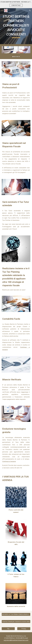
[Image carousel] (16, 52)
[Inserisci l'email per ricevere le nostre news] (16, 622)
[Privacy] (24, 629)
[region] (16, 4)
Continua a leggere (9, 461)
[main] (16, 26)
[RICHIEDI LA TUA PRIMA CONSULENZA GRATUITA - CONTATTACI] (16, 614)
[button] (2, 10)
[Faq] (8, 629)
